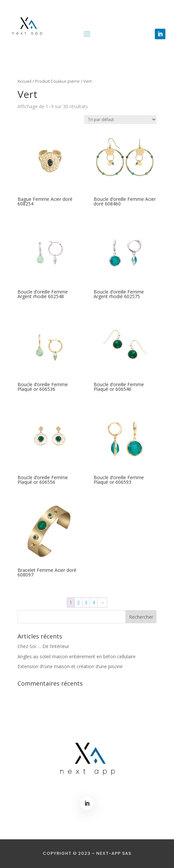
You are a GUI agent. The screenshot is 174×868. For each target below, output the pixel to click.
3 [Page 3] (86, 602)
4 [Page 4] (94, 602)
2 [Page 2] (78, 602)
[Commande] (120, 120)
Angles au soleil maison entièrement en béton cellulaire (77, 656)
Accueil (24, 81)
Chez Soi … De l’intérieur (43, 646)
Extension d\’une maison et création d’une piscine (70, 666)
